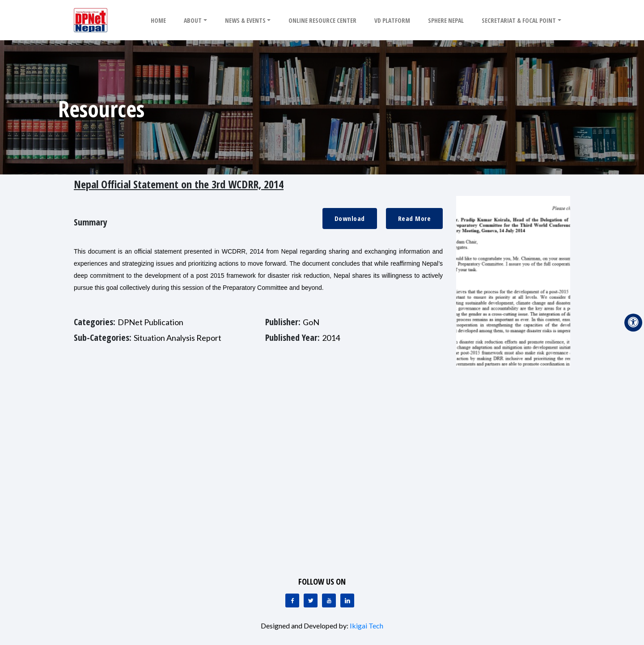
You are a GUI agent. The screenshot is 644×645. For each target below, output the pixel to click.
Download (350, 218)
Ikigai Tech (366, 626)
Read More (415, 218)
